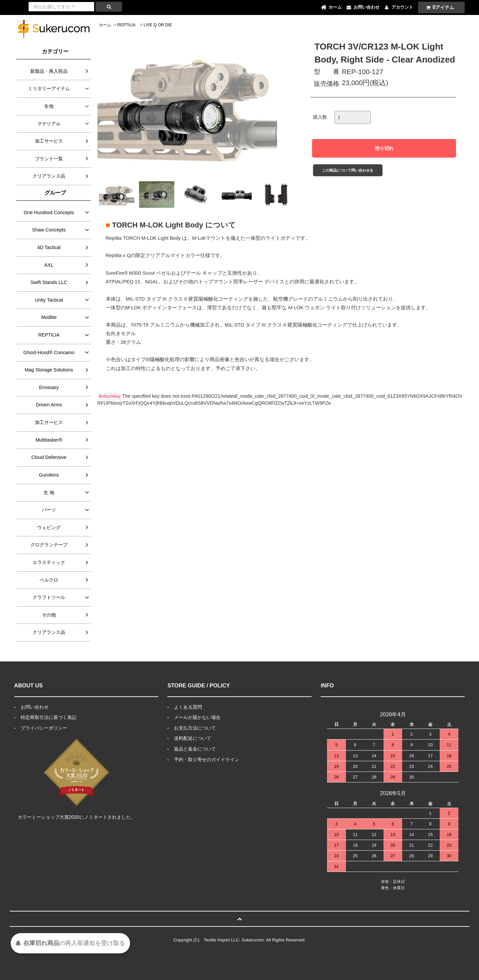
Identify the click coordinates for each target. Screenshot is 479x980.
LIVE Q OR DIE (158, 25)
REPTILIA (127, 25)
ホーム (105, 25)
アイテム (438, 7)
